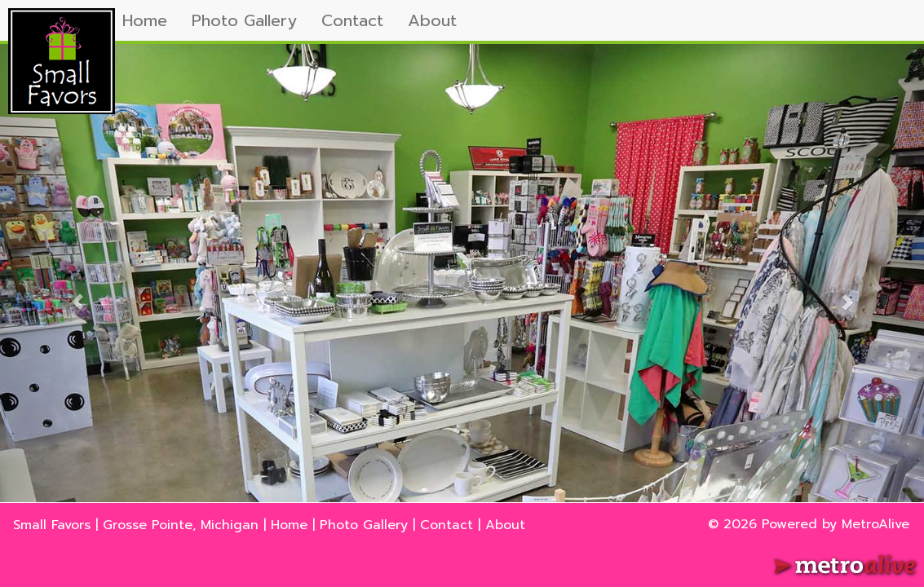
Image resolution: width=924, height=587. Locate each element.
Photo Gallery (244, 20)
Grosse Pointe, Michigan (181, 525)
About (432, 20)
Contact (352, 20)
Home (145, 20)
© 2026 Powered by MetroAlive (809, 524)
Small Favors (52, 525)
